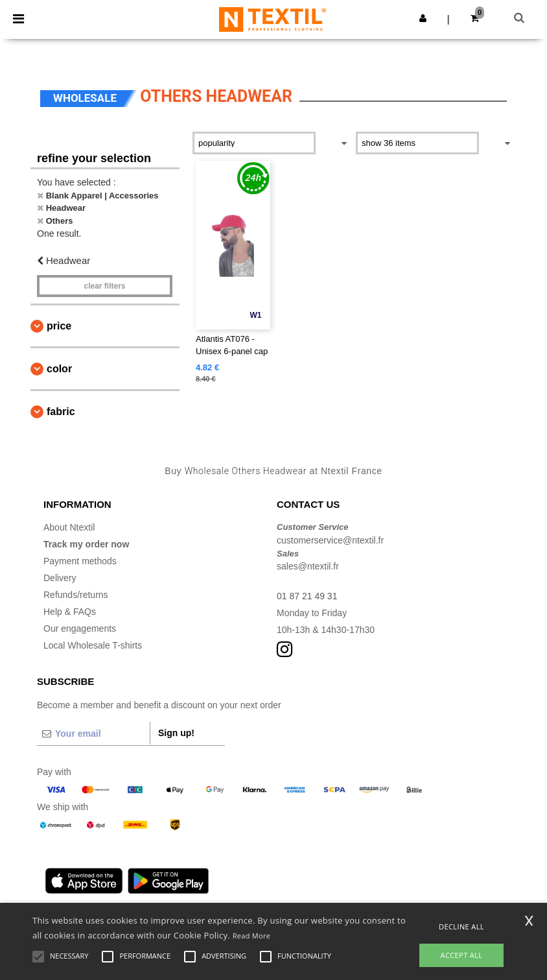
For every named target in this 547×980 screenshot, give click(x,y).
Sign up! (176, 733)
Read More (252, 936)
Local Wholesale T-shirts (93, 645)
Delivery (60, 578)
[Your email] (93, 734)
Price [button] (59, 326)
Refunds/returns (76, 595)
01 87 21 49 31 (307, 596)
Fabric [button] (61, 412)
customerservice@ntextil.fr (330, 540)
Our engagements (80, 628)
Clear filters (104, 286)
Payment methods (80, 561)
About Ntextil (69, 527)
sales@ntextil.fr (308, 566)
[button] (423, 18)
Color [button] (59, 369)
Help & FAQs (70, 612)
